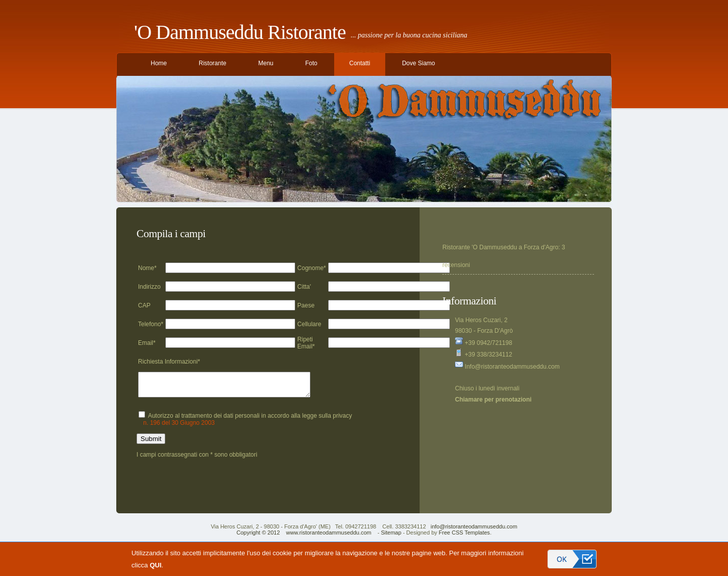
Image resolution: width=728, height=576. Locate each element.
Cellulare (309, 324)
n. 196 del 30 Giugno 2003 (179, 427)
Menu (266, 63)
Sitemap (391, 537)
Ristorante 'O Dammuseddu (480, 247)
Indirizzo (149, 287)
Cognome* (312, 268)
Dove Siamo (418, 63)
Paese (306, 305)
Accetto (572, 559)
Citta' (304, 287)
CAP (144, 305)
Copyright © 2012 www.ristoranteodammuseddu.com (304, 537)
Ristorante (213, 63)
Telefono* (151, 324)
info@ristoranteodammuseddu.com (474, 531)
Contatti (360, 63)
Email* (147, 343)
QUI (155, 565)
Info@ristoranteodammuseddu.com (507, 367)
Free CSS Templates (464, 537)
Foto (311, 63)
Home (159, 63)
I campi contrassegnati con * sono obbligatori (197, 459)
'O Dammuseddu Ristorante (240, 32)
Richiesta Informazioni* (169, 362)
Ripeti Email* (306, 343)
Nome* (147, 268)
